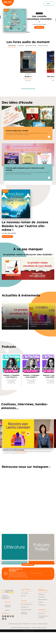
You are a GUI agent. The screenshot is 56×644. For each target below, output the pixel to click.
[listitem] (3, 616)
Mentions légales (43, 624)
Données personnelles (15, 624)
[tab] (12, 46)
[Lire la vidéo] (28, 434)
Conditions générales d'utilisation (21, 628)
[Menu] (49, 4)
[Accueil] (8, 3)
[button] (26, 32)
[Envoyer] (50, 573)
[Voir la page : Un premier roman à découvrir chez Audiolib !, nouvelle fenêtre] (28, 265)
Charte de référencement (39, 628)
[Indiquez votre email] (39, 573)
